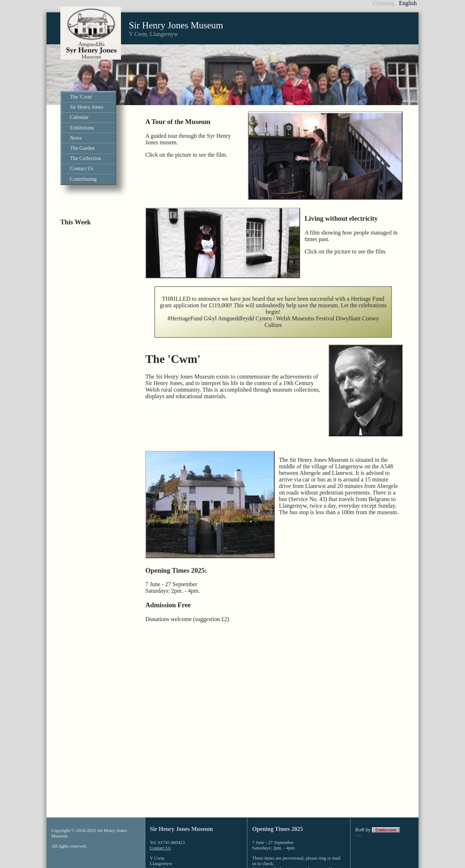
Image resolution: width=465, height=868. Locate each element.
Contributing (83, 179)
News (76, 138)
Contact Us (81, 168)
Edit (358, 791)
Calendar (79, 117)
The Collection (85, 158)
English (408, 3)
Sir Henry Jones (86, 107)
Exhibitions (82, 128)
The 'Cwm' (81, 97)
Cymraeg (383, 3)
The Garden (82, 148)
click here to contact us (300, 831)
